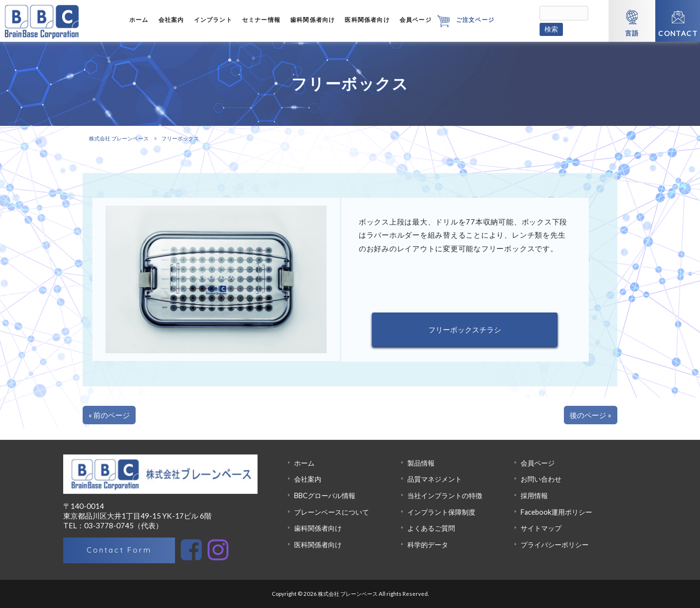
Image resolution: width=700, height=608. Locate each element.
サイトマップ (541, 528)
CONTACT (678, 33)
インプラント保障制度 (441, 512)
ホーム (304, 463)
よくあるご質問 (431, 528)
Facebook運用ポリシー (556, 512)
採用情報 (534, 495)
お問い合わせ (541, 479)
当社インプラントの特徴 (445, 495)
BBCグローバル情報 (325, 495)
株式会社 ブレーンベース (119, 138)
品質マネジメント (435, 479)
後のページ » (591, 415)
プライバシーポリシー (555, 545)
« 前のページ (109, 415)
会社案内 (308, 479)
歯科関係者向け (318, 528)
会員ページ (538, 463)
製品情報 (421, 463)
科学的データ (428, 545)
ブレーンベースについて (332, 512)
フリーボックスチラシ (465, 330)
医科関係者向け (318, 545)
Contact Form (119, 550)
